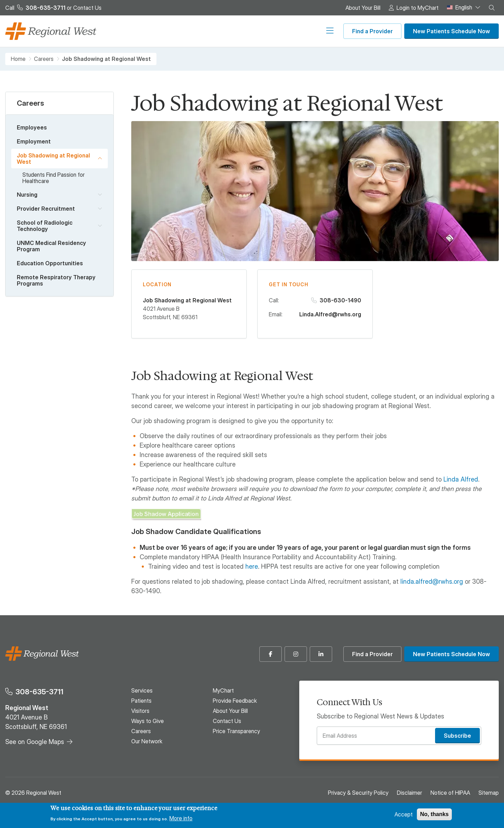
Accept (404, 814)
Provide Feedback (235, 701)
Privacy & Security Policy (358, 793)
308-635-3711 (39, 692)
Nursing (27, 195)
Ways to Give (238, 31)
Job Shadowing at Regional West (53, 159)
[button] (492, 8)
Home (18, 59)
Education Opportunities (50, 263)
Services (131, 31)
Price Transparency (236, 731)
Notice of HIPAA (450, 793)
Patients (165, 31)
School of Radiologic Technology (45, 226)
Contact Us (87, 8)
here (252, 566)
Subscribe (457, 736)
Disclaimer (409, 793)
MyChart (223, 690)
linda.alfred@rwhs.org (432, 581)
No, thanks (434, 814)
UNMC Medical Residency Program (51, 246)
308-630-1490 (340, 300)
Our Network (318, 31)
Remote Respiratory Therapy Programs (56, 280)
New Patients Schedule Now (451, 31)
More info (181, 818)
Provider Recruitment (46, 209)
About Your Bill (363, 8)
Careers (278, 31)
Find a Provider (372, 31)
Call (35, 8)
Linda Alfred (461, 479)
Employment (34, 141)
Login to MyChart (418, 8)
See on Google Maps (35, 742)
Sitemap (489, 793)
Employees (32, 127)
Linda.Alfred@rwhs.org (330, 314)
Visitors (198, 31)
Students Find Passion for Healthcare (54, 178)
